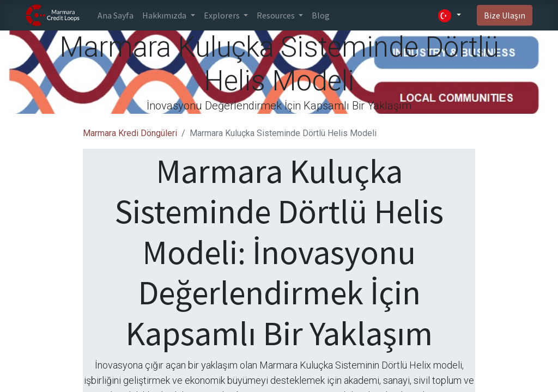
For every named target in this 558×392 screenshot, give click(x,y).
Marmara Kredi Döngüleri (130, 133)
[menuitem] (116, 15)
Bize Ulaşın (505, 15)
